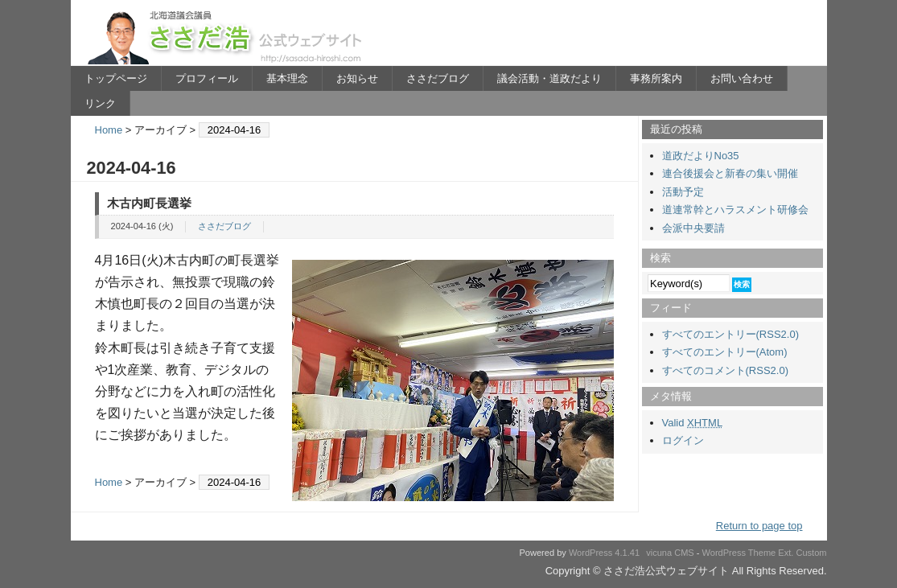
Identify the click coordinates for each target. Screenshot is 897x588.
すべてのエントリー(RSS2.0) (730, 334)
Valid (693, 423)
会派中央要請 (693, 228)
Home (109, 130)
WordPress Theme (739, 553)
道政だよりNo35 (701, 156)
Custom (811, 553)
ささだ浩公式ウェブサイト (228, 37)
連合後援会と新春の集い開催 (730, 173)
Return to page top (759, 526)
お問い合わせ (742, 78)
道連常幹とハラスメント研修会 (735, 210)
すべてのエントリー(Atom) (725, 352)
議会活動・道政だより (549, 78)
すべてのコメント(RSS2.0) (725, 370)
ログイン (683, 440)
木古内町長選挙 (149, 203)
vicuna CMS (670, 553)
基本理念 (287, 78)
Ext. (786, 553)
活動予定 (683, 192)
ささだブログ (438, 78)
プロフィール (207, 78)
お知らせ (357, 78)
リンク (100, 103)
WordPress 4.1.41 (604, 553)
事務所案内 (656, 78)
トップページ (116, 78)
